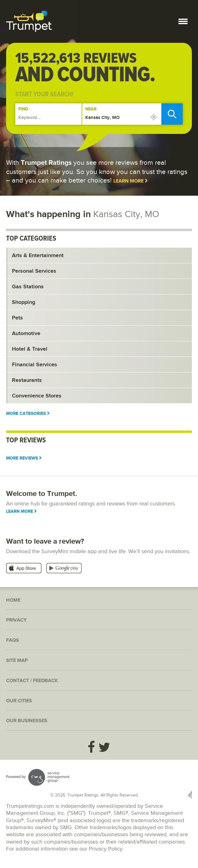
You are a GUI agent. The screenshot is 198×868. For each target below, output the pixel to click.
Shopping (24, 302)
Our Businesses (27, 721)
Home (13, 600)
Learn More (131, 181)
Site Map (17, 661)
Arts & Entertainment (38, 256)
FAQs (13, 640)
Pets (17, 318)
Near (91, 109)
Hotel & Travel (30, 349)
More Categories (28, 414)
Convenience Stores (37, 396)
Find (23, 109)
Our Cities (19, 701)
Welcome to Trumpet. (42, 494)
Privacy (16, 620)
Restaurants (27, 380)
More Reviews (24, 458)
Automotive (26, 334)
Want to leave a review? (45, 541)
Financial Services (35, 365)
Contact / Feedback (32, 681)
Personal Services (34, 271)
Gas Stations (28, 287)
